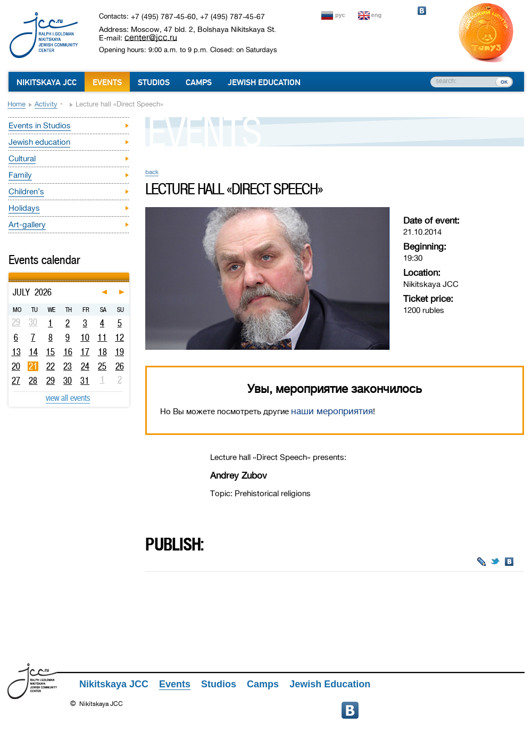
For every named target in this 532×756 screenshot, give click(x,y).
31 (85, 381)
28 (33, 381)
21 (33, 366)
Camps (199, 83)
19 (119, 352)
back (152, 172)
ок (504, 81)
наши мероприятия (332, 411)
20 (16, 366)
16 (68, 352)
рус (340, 15)
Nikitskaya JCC (47, 83)
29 (51, 381)
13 (16, 352)
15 (50, 352)
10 (85, 338)
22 (51, 366)
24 (85, 366)
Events (107, 83)
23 (68, 366)
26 (120, 366)
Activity (46, 104)
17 (85, 352)
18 (102, 352)
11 (102, 338)
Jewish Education (264, 83)
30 (68, 381)
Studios (154, 83)
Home (16, 104)
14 (33, 352)
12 (119, 338)
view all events (68, 398)
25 (102, 366)
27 (16, 381)
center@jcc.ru (151, 37)
